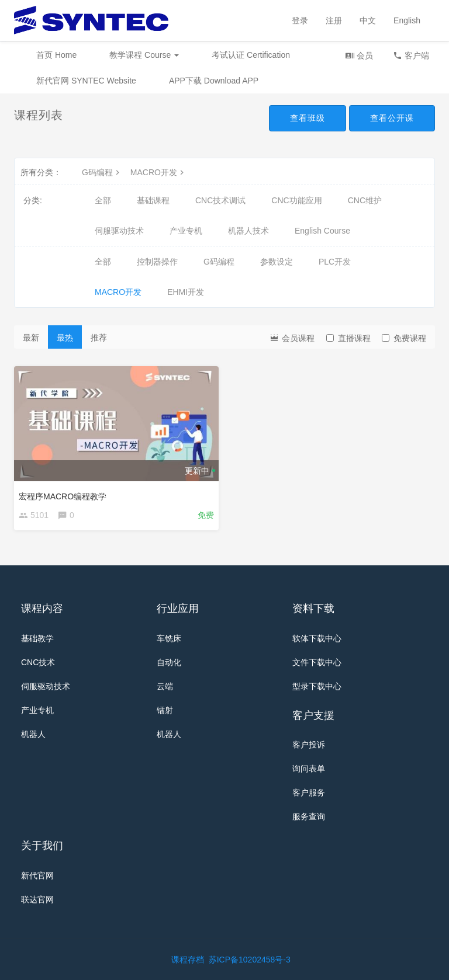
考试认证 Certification (251, 55)
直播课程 (348, 338)
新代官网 (37, 875)
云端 (165, 686)
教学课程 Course (144, 55)
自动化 (169, 662)
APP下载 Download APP (214, 81)
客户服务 (309, 793)
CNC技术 (38, 662)
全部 (103, 200)
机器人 (33, 734)
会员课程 (292, 337)
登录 (300, 20)
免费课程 (404, 338)
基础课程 (153, 200)
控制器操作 (157, 262)
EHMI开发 (186, 292)
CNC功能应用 (296, 200)
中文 (368, 20)
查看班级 (308, 118)
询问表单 (309, 769)
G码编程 (102, 172)
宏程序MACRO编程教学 (63, 496)
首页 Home (56, 55)
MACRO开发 (158, 172)
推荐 (99, 338)
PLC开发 (335, 262)
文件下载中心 (317, 662)
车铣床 (169, 638)
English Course (322, 231)
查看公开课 (392, 118)
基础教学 (37, 638)
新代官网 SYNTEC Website (86, 81)
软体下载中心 (317, 638)
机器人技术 (248, 231)
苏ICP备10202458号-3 (250, 960)
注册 (334, 20)
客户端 (411, 55)
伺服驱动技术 (119, 231)
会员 (359, 55)
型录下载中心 (317, 686)
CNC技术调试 (220, 200)
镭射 (165, 710)
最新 (31, 338)
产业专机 (186, 231)
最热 (65, 338)
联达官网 (37, 899)
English (407, 20)
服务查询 (309, 816)
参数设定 (277, 262)
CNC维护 (365, 200)
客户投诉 (309, 745)
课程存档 (188, 960)
